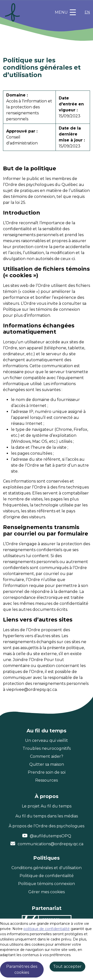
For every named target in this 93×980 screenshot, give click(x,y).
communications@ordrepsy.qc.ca (50, 844)
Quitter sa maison (47, 764)
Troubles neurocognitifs (47, 748)
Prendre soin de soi (47, 772)
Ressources (46, 780)
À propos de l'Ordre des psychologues (46, 826)
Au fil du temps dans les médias (47, 816)
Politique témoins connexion (46, 884)
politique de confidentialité (47, 929)
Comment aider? (47, 756)
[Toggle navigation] (65, 12)
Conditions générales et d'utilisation (46, 868)
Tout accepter (67, 966)
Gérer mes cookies (46, 892)
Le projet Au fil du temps (47, 806)
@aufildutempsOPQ (50, 836)
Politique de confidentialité (47, 876)
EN (87, 12)
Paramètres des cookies (22, 969)
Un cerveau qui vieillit (46, 740)
